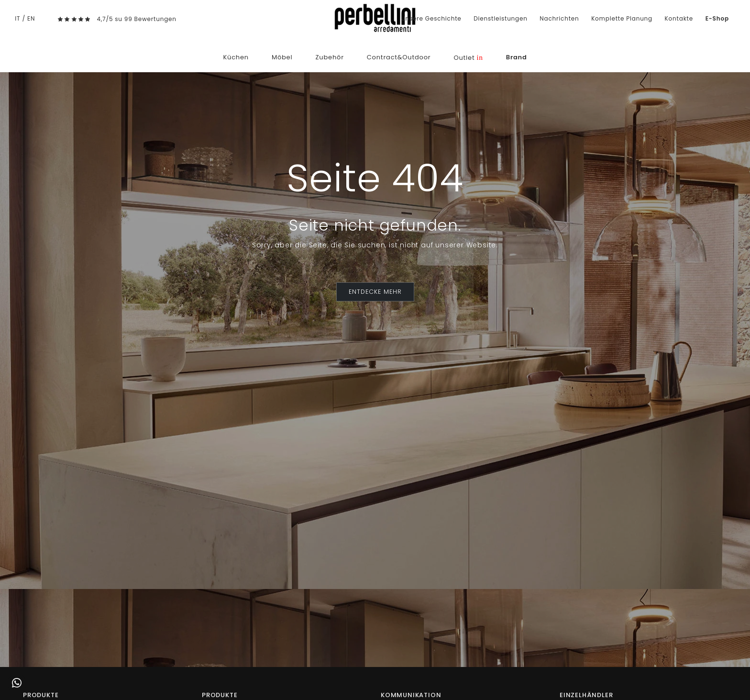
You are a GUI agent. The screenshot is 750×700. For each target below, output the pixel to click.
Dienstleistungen (501, 18)
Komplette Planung (622, 18)
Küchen (236, 57)
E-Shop (717, 18)
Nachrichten (559, 18)
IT (17, 18)
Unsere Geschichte (431, 18)
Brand (517, 57)
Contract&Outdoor (399, 57)
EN (31, 18)
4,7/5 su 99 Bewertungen (137, 19)
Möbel (282, 57)
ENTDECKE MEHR (375, 292)
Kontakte (679, 18)
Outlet (468, 58)
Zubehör (329, 57)
